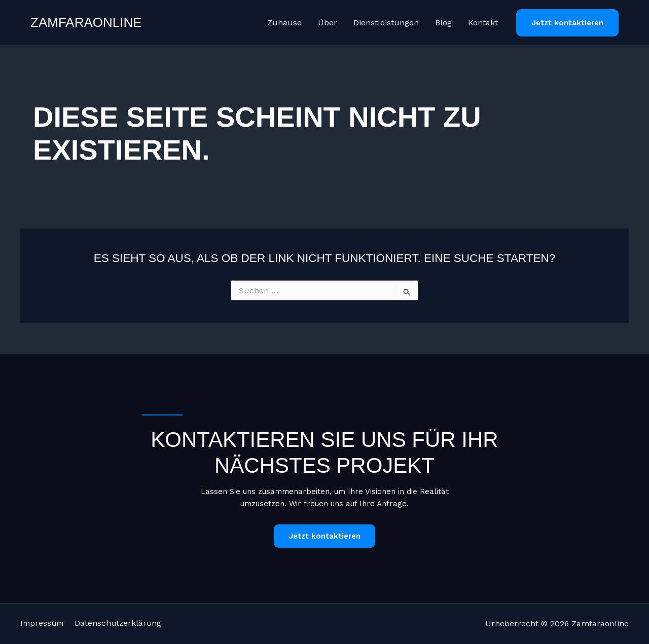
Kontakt (483, 23)
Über (328, 23)
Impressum (43, 623)
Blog (443, 23)
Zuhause (284, 23)
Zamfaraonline (86, 22)
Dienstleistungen (386, 23)
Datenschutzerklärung (127, 623)
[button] (567, 23)
